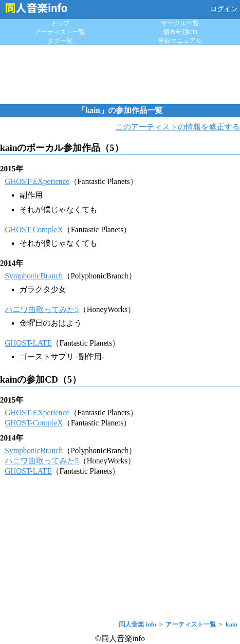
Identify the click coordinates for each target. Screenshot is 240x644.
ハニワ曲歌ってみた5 (42, 309)
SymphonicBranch (34, 276)
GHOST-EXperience (37, 181)
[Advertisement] (120, 74)
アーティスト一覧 (60, 32)
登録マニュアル (180, 41)
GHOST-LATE (28, 343)
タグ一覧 (60, 41)
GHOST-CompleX (34, 230)
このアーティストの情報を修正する (178, 127)
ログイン (224, 9)
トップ (60, 23)
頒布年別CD (180, 32)
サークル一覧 (180, 23)
